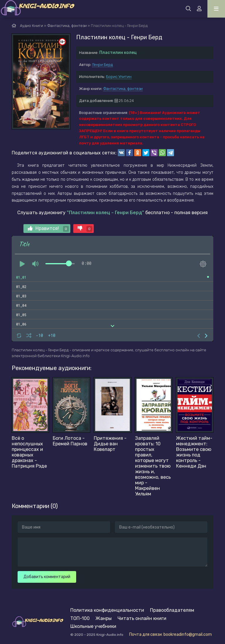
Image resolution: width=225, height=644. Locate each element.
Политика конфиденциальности (107, 610)
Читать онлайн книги (142, 618)
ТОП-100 (80, 618)
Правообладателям (172, 610)
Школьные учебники (93, 626)
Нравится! (48, 229)
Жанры (104, 618)
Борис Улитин (119, 77)
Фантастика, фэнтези (123, 89)
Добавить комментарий (47, 577)
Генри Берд (103, 65)
